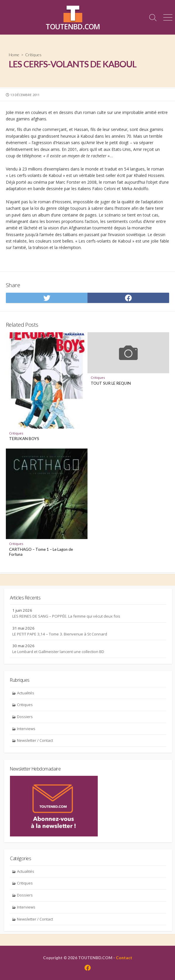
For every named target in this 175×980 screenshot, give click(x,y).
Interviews (26, 729)
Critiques (33, 55)
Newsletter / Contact (35, 740)
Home (14, 55)
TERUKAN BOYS (24, 439)
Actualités (26, 693)
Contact (124, 958)
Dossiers (25, 717)
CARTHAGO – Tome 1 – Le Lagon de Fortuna (41, 552)
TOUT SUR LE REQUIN (111, 383)
